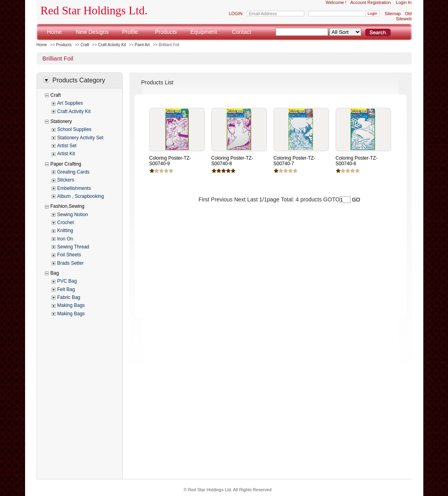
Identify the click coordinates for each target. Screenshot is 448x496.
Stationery (61, 121)
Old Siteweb (404, 16)
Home (54, 32)
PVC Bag (67, 281)
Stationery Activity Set (80, 138)
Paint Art (142, 45)
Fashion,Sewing (67, 206)
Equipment (204, 32)
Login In (404, 2)
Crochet (66, 223)
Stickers (66, 180)
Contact (241, 32)
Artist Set (67, 146)
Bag (55, 273)
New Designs (92, 32)
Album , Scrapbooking (81, 196)
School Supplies (74, 129)
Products (166, 32)
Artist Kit (66, 154)
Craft (85, 45)
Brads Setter (71, 263)
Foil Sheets (69, 255)
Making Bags (71, 305)
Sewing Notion (73, 215)
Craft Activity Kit (112, 45)
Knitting (65, 230)
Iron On (65, 239)
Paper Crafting (66, 164)
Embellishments (74, 188)
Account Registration (371, 2)
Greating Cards (73, 172)
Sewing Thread (73, 247)
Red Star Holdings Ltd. (94, 10)
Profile (130, 32)
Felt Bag (66, 289)
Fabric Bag (69, 297)
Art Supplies (70, 103)
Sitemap (393, 14)
